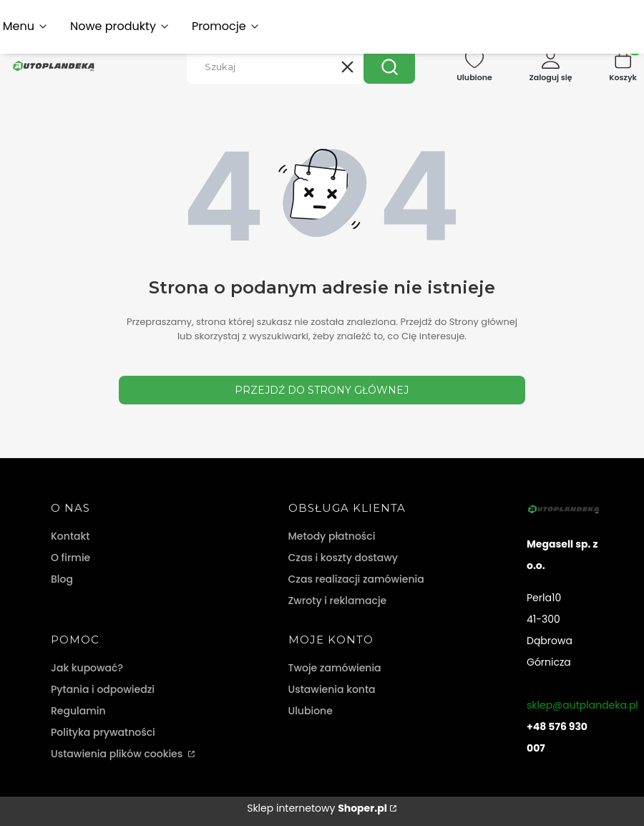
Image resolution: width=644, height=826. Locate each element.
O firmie (70, 558)
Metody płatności (332, 536)
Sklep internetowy (317, 808)
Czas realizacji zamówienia (356, 579)
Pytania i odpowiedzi (103, 689)
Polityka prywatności (103, 732)
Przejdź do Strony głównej (322, 390)
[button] (389, 67)
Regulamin (78, 711)
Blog (62, 579)
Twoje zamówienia (335, 668)
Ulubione (311, 711)
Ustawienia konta (332, 689)
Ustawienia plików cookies (118, 754)
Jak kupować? (87, 668)
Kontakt (70, 536)
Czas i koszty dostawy (343, 558)
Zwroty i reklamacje (338, 601)
